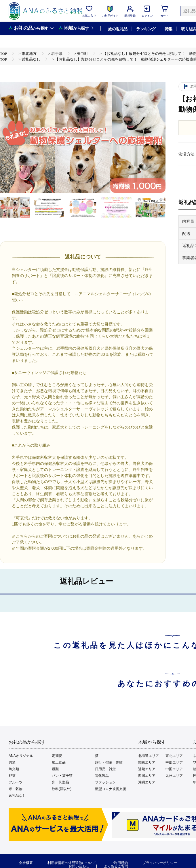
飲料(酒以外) (62, 789)
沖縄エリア (147, 782)
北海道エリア (149, 756)
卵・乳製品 (60, 782)
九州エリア (174, 776)
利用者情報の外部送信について (72, 863)
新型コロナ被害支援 (111, 789)
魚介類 (14, 769)
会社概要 (26, 863)
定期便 (57, 756)
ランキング (146, 29)
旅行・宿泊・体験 (109, 762)
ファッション (105, 782)
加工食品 (59, 762)
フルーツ (16, 782)
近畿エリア (147, 769)
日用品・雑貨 (105, 769)
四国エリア (147, 776)
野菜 (12, 776)
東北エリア (174, 756)
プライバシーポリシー (160, 863)
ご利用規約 (119, 863)
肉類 (12, 762)
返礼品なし (17, 796)
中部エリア (174, 762)
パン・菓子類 (62, 776)
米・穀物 (16, 789)
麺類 (55, 769)
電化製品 (102, 776)
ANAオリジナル (21, 756)
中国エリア (174, 769)
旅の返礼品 (118, 29)
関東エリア (147, 762)
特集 (169, 29)
